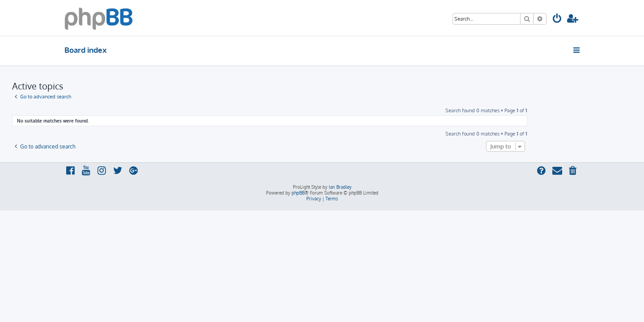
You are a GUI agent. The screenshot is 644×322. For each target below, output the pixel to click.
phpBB (298, 193)
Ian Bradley (340, 187)
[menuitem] (557, 19)
